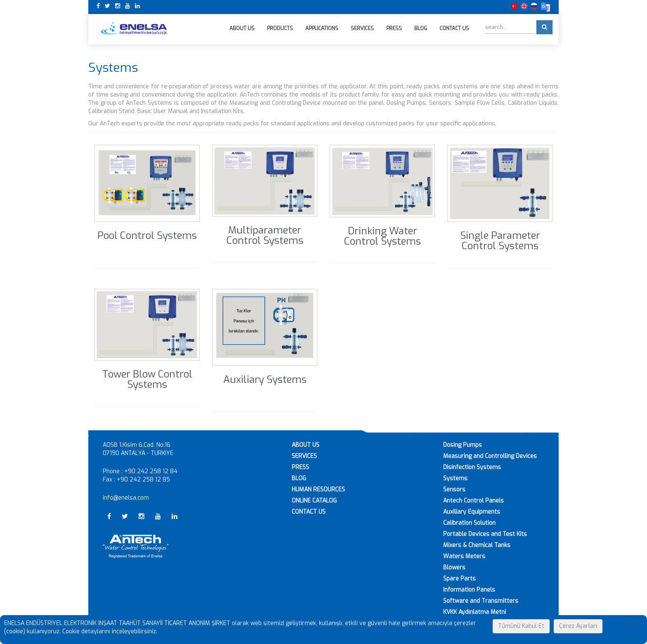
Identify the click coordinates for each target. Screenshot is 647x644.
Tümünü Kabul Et (521, 626)
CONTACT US (309, 512)
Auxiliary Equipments (472, 512)
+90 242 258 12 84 (151, 471)
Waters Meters (464, 556)
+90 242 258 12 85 (143, 480)
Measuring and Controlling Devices (490, 456)
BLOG (299, 478)
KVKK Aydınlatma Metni (475, 612)
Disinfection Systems (472, 467)
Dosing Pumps (463, 445)
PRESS (300, 467)
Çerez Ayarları (578, 626)
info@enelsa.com (126, 498)
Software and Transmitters (481, 601)
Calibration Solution (469, 523)
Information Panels (469, 590)
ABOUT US (306, 445)
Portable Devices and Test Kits (485, 534)
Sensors (454, 489)
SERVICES (304, 456)
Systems (455, 478)
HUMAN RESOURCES (318, 489)
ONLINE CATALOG (314, 501)
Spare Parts (459, 579)
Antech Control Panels (473, 501)
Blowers (454, 567)
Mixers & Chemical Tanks (477, 545)
